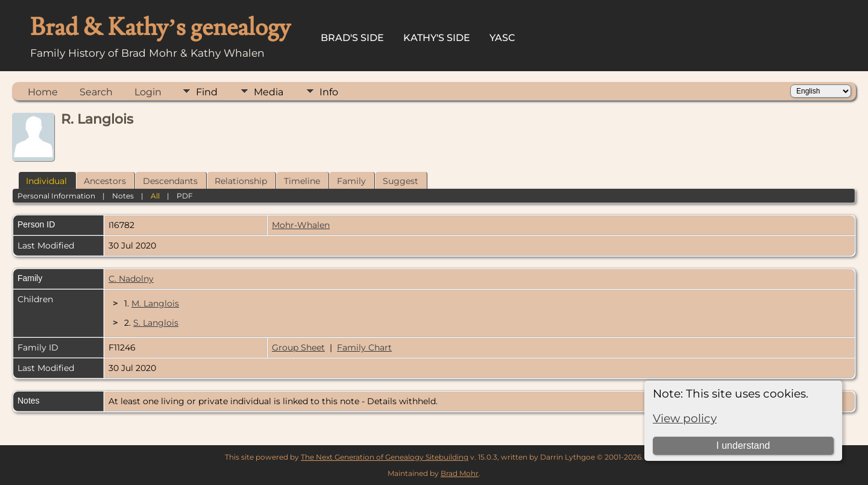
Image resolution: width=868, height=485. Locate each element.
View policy (685, 418)
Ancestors (105, 181)
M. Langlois (155, 303)
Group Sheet (298, 347)
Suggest (401, 181)
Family (351, 181)
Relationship (241, 181)
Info (329, 92)
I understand (743, 445)
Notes (123, 196)
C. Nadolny (131, 279)
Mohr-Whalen (301, 225)
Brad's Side (352, 38)
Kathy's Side (437, 38)
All (155, 196)
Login (148, 92)
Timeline (302, 181)
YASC (502, 38)
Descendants (170, 181)
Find (207, 92)
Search (96, 92)
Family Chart (364, 347)
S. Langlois (156, 323)
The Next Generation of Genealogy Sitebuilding (385, 457)
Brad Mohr (460, 473)
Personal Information (56, 196)
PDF (185, 196)
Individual (46, 181)
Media (269, 92)
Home (43, 92)
